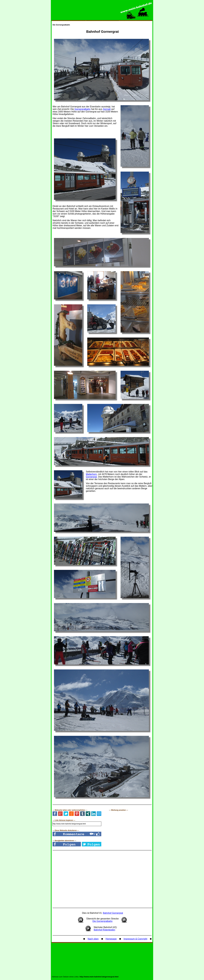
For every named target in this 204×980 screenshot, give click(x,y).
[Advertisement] (130, 829)
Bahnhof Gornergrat (113, 913)
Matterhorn (91, 474)
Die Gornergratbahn (61, 25)
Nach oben (93, 939)
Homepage (111, 939)
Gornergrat (91, 477)
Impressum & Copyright (135, 939)
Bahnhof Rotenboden (104, 930)
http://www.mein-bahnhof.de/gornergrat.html (99, 977)
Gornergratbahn (83, 109)
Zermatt (107, 109)
